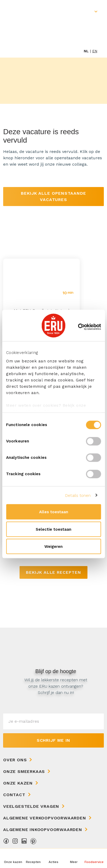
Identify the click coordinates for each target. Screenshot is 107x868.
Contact (14, 795)
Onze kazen (18, 783)
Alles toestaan (54, 512)
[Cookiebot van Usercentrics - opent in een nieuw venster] (78, 327)
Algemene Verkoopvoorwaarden (45, 818)
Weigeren (53, 547)
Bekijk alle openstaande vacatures (53, 196)
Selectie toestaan (53, 529)
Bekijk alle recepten (53, 572)
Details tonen (78, 495)
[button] (74, 858)
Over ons (15, 760)
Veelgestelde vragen (31, 806)
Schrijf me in (53, 740)
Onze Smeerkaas (24, 771)
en (95, 51)
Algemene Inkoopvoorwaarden (43, 830)
